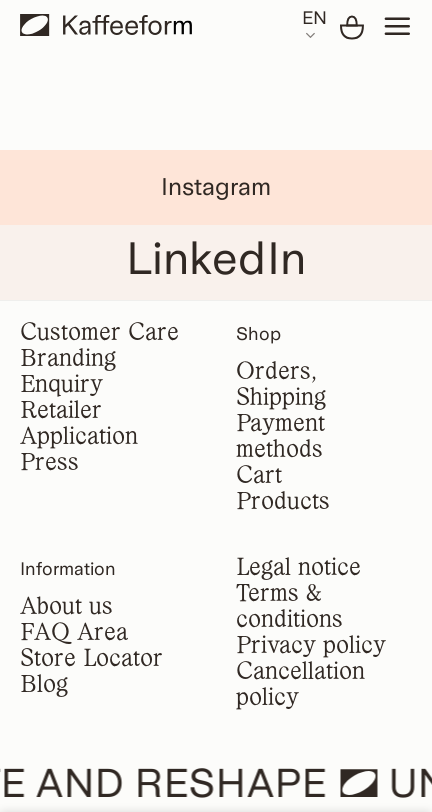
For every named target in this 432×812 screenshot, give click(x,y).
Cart (259, 476)
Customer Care (99, 333)
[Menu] (397, 26)
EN (314, 26)
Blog (44, 685)
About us (66, 607)
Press (49, 463)
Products (283, 502)
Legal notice (298, 568)
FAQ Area (74, 633)
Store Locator (91, 659)
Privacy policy (311, 646)
